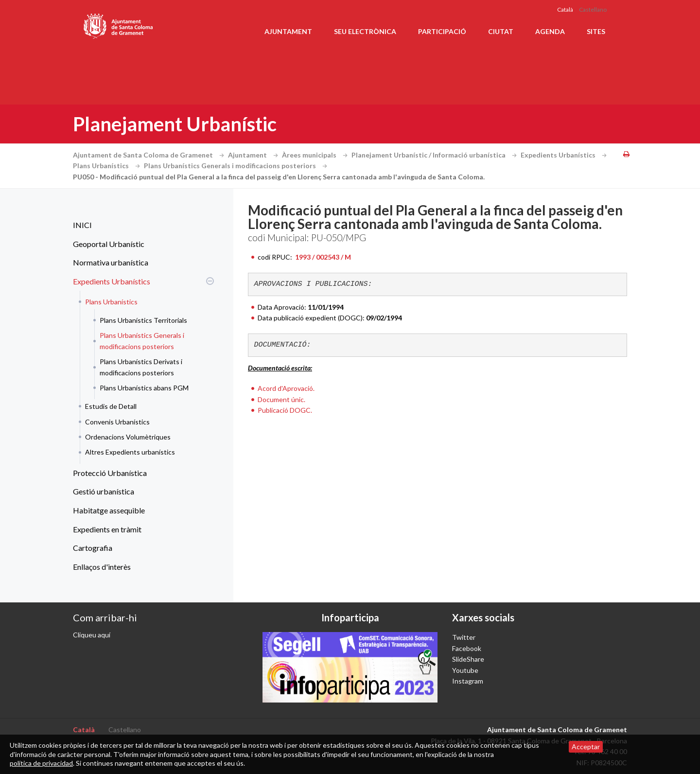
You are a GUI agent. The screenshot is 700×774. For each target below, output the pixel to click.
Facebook (467, 648)
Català (565, 9)
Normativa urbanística (111, 262)
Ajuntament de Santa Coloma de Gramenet (150, 155)
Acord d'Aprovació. (286, 388)
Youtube (465, 670)
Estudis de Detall (111, 406)
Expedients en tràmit (107, 529)
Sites (596, 31)
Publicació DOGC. (285, 410)
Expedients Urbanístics (565, 155)
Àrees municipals (316, 155)
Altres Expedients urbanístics (130, 452)
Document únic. (281, 399)
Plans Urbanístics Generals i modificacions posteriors (237, 166)
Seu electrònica (365, 31)
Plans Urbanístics (108, 166)
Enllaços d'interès (102, 567)
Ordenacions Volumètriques (128, 437)
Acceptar (586, 747)
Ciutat (501, 31)
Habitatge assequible (109, 510)
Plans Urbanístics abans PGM (144, 388)
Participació (442, 31)
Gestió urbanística (104, 491)
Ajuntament (288, 31)
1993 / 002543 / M (322, 257)
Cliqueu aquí (92, 635)
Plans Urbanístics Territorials (143, 320)
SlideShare (468, 659)
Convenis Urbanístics (117, 422)
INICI (82, 225)
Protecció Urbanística (110, 473)
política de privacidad (41, 763)
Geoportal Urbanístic (109, 244)
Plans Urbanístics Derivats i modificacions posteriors (141, 367)
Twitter (464, 637)
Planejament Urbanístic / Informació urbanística (435, 155)
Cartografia (93, 548)
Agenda (550, 31)
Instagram (468, 681)
